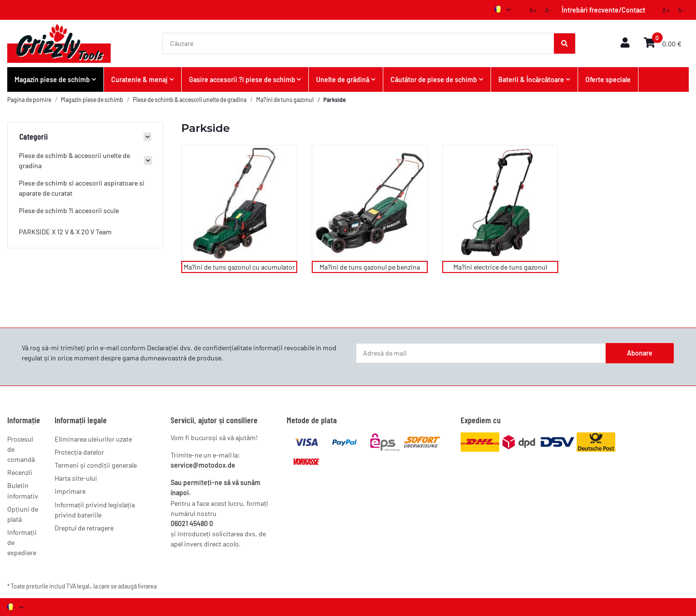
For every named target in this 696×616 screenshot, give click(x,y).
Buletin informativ (23, 490)
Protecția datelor (79, 452)
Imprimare (70, 491)
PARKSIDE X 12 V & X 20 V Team (65, 232)
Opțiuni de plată (23, 514)
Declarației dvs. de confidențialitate (199, 348)
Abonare (640, 353)
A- (548, 10)
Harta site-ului (76, 478)
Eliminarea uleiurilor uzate (93, 439)
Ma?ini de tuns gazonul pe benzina (370, 267)
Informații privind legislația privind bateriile (95, 510)
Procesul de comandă (21, 449)
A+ (533, 10)
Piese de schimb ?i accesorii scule (69, 210)
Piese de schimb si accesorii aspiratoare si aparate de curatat (82, 188)
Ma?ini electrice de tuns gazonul (500, 267)
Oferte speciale (608, 79)
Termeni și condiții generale (96, 465)
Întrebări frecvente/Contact (603, 10)
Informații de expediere (22, 542)
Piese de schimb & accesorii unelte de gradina (74, 160)
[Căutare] (359, 43)
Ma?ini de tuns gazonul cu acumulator (239, 267)
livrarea (147, 586)
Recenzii (20, 472)
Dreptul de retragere (84, 528)
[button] (625, 43)
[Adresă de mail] (481, 353)
